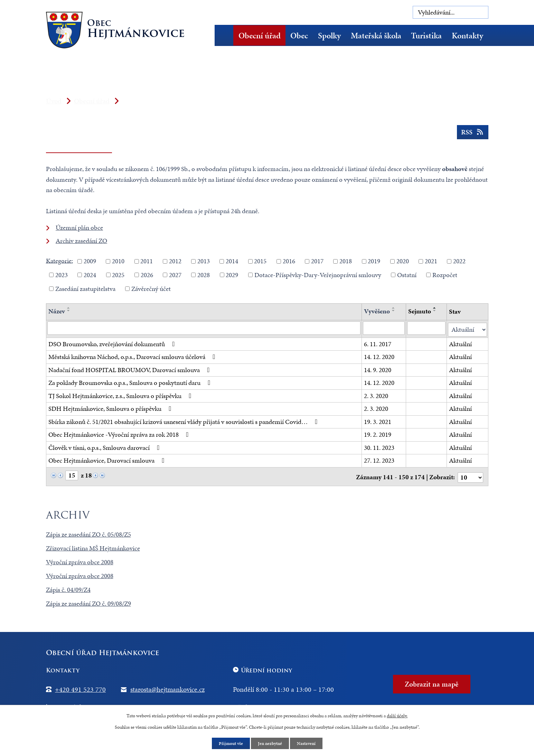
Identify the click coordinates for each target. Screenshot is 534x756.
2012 (175, 261)
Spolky (329, 36)
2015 (260, 261)
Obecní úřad (260, 36)
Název (57, 311)
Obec (299, 36)
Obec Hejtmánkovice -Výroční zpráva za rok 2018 (120, 433)
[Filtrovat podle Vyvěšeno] (384, 328)
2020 (403, 261)
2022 (459, 261)
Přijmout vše (229, 743)
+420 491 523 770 (80, 687)
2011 (147, 261)
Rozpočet (445, 275)
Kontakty (467, 36)
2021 (431, 261)
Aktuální (460, 343)
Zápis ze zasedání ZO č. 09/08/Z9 (88, 601)
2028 (204, 275)
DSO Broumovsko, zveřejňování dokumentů (113, 343)
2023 (62, 275)
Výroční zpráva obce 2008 (80, 560)
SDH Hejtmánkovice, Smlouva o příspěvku (111, 408)
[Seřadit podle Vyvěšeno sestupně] (394, 311)
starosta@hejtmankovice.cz (167, 687)
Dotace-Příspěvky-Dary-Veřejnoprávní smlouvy (318, 275)
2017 (317, 261)
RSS (472, 134)
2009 (90, 261)
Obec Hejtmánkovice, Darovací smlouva (108, 459)
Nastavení (308, 743)
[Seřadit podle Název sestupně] (69, 311)
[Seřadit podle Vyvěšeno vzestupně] (394, 308)
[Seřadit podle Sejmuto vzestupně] (435, 308)
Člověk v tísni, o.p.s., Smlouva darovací (105, 446)
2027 (175, 275)
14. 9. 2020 (378, 368)
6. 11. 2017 (378, 343)
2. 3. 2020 (376, 394)
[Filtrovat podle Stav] (467, 328)
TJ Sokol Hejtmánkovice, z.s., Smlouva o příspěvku (121, 394)
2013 (204, 261)
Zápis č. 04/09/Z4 (68, 587)
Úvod (227, 35)
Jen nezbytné (270, 743)
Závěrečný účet (151, 288)
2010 (118, 261)
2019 (374, 261)
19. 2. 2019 (378, 433)
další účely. (397, 715)
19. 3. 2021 (378, 420)
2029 (232, 275)
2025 (118, 275)
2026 (147, 275)
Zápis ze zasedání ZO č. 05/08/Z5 (88, 532)
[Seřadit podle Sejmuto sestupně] (435, 311)
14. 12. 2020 (380, 356)
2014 (232, 261)
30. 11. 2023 (380, 446)
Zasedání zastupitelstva (85, 288)
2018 (346, 261)
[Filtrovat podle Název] (204, 328)
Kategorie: (59, 260)
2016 (289, 261)
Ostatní (407, 275)
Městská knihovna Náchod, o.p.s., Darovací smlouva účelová (133, 356)
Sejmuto (420, 311)
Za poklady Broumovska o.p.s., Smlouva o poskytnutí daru (131, 382)
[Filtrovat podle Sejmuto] (426, 328)
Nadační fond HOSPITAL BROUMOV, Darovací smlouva (130, 368)
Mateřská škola (376, 36)
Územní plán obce (79, 228)
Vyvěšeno (377, 311)
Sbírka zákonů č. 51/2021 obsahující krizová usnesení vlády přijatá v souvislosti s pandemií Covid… (184, 420)
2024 (90, 275)
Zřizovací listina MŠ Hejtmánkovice (93, 546)
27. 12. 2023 (380, 459)
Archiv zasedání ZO (81, 241)
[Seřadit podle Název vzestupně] (69, 308)
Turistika (426, 36)
